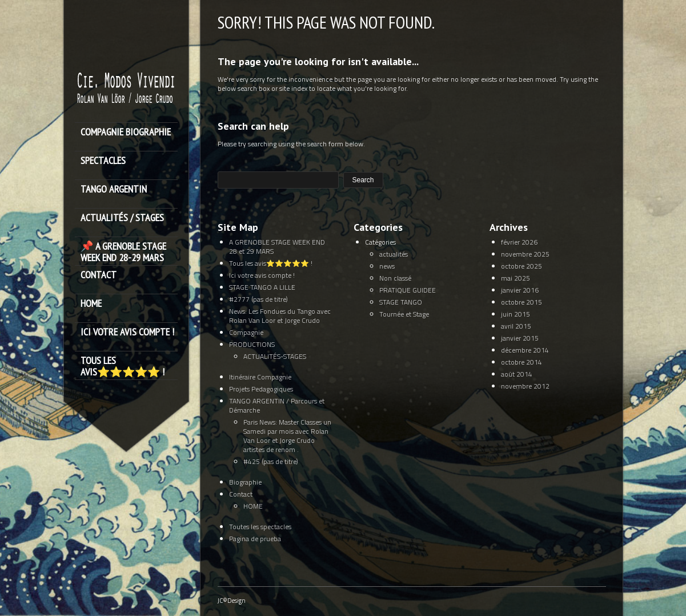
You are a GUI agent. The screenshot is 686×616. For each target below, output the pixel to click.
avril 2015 (516, 326)
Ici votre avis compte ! (127, 332)
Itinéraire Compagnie (260, 377)
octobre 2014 (521, 362)
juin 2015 (515, 314)
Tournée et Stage (404, 314)
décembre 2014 (525, 350)
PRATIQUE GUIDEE (408, 290)
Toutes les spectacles (260, 527)
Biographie (245, 482)
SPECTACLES (103, 161)
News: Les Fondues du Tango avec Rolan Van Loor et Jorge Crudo (280, 316)
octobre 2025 (521, 266)
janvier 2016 (520, 290)
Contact (99, 275)
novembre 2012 (525, 386)
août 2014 (517, 374)
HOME (91, 304)
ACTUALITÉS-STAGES (275, 356)
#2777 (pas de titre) (258, 299)
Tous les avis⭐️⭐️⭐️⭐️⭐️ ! (123, 366)
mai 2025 (515, 278)
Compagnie (246, 332)
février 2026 (519, 242)
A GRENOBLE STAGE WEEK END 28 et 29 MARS (277, 247)
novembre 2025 (525, 254)
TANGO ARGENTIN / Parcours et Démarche (277, 405)
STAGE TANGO (401, 302)
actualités (394, 254)
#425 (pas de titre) (271, 461)
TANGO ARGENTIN (114, 189)
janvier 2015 (520, 338)
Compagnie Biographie (126, 132)
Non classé (395, 278)
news (387, 266)
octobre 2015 (521, 302)
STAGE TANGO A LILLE (262, 287)
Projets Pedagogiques (261, 389)
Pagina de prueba (255, 539)
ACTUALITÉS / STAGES (122, 218)
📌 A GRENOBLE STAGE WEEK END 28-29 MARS (123, 252)
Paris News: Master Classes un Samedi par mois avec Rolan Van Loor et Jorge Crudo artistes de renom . (287, 436)
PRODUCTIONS (252, 344)
